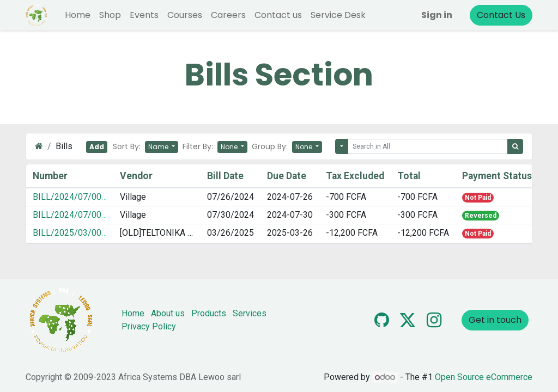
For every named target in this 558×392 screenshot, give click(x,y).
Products (209, 313)
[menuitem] (78, 15)
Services (250, 313)
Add (97, 147)
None (230, 147)
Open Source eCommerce (484, 377)
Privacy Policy (149, 326)
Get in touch (495, 320)
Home (133, 313)
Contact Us (501, 15)
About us (168, 313)
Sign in (437, 15)
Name (159, 147)
